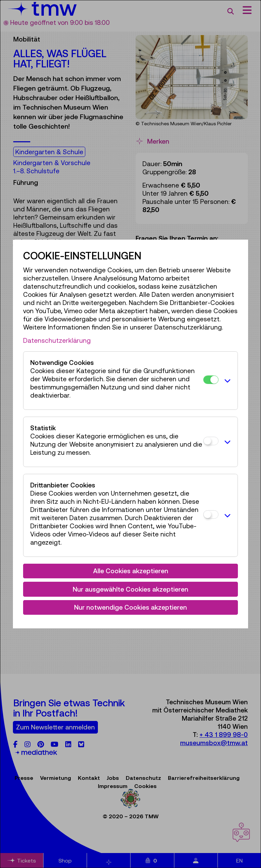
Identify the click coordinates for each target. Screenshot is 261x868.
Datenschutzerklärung (57, 340)
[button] (226, 381)
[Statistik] (211, 441)
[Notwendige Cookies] (211, 380)
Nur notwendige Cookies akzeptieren (130, 607)
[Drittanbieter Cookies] (211, 515)
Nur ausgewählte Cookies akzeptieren (130, 589)
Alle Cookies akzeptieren (131, 571)
